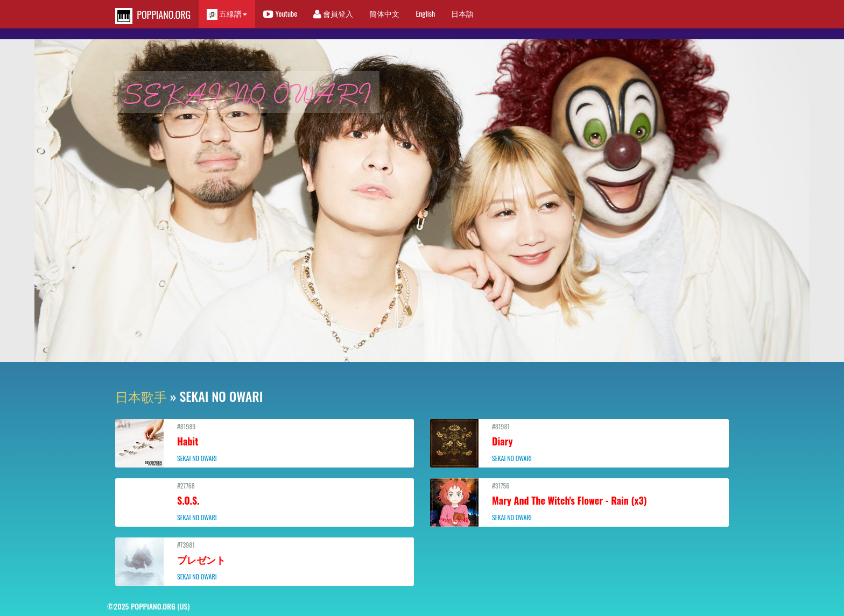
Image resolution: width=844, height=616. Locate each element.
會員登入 (333, 13)
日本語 (462, 13)
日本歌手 (141, 396)
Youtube (280, 13)
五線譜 (227, 14)
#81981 (579, 442)
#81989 (265, 442)
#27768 (265, 501)
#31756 (579, 501)
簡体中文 (384, 13)
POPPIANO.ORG (153, 16)
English (425, 13)
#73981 (265, 561)
